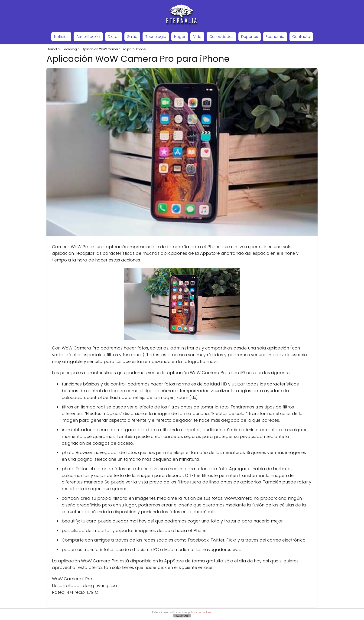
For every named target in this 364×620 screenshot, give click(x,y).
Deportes (250, 37)
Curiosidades (221, 37)
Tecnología (156, 37)
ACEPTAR (182, 616)
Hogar (180, 37)
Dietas (114, 37)
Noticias (61, 37)
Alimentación (88, 37)
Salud (132, 37)
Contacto (301, 37)
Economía (275, 37)
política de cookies (200, 612)
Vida (197, 37)
